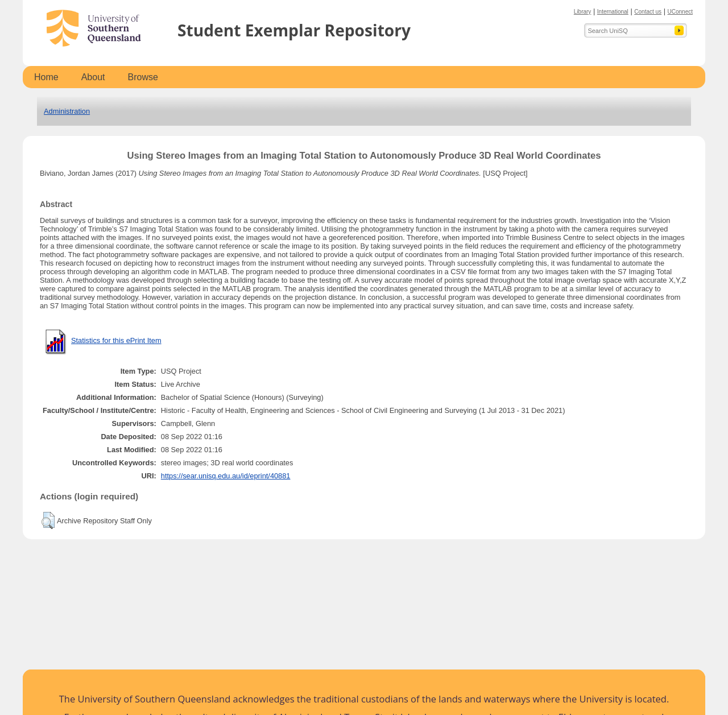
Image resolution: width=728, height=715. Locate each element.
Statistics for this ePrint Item (116, 340)
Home (46, 77)
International (613, 12)
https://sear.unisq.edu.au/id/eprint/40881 (226, 476)
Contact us (648, 12)
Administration (67, 111)
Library (583, 12)
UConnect (680, 12)
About (93, 77)
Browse (143, 77)
